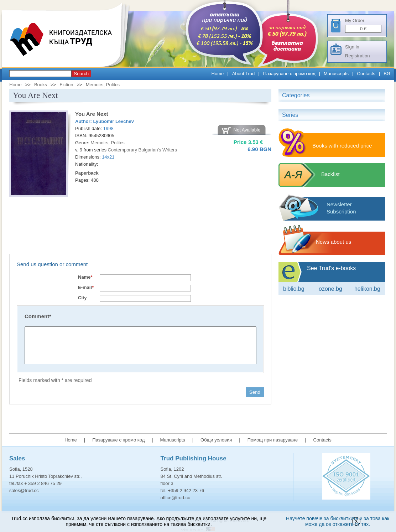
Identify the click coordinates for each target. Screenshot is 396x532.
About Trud (244, 74)
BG (387, 74)
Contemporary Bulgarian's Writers (142, 150)
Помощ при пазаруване (273, 440)
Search (81, 74)
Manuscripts (336, 74)
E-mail (86, 287)
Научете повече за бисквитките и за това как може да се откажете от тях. (338, 521)
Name (85, 277)
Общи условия (216, 440)
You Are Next (92, 114)
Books (41, 85)
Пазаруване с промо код (289, 74)
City (82, 298)
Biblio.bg (294, 289)
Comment (38, 316)
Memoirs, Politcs (103, 85)
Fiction (66, 85)
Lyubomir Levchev (114, 121)
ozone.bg (330, 289)
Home (218, 74)
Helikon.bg (367, 289)
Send (255, 392)
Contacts (366, 74)
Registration (357, 56)
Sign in (352, 47)
